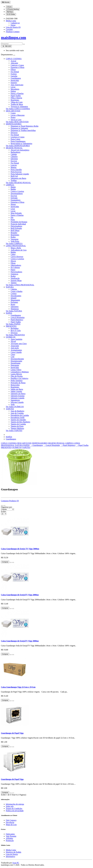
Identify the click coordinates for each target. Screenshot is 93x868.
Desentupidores (17, 193)
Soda (13, 404)
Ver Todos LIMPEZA (14, 244)
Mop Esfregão (16, 213)
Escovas (14, 161)
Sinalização (15, 278)
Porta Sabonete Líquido (20, 174)
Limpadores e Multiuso (20, 372)
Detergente (15, 365)
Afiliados (9, 838)
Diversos (14, 133)
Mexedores (15, 89)
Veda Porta (15, 241)
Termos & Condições (14, 808)
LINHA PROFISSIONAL (16, 246)
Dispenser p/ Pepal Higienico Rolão (25, 126)
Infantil (14, 298)
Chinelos (14, 157)
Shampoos (15, 309)
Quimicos (14, 274)
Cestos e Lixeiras (17, 191)
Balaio (13, 187)
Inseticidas (15, 80)
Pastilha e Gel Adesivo (19, 378)
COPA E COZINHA (14, 59)
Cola (12, 357)
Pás (12, 217)
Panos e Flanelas (17, 93)
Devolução (10, 822)
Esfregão (14, 198)
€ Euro (9, 7)
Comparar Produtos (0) (10, 501)
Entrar (13, 25)
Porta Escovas (16, 172)
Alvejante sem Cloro (19, 344)
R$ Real (10, 12)
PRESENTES (11, 326)
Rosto (13, 304)
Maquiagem (15, 300)
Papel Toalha (16, 96)
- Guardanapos (36, 445)
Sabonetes (15, 307)
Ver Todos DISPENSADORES (18, 146)
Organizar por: (7, 507)
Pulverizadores (16, 226)
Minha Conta (11, 850)
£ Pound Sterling (13, 9)
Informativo (10, 856)
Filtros (13, 70)
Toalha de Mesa (17, 104)
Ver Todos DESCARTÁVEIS (17, 122)
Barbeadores (15, 152)
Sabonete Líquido (17, 398)
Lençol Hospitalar (18, 317)
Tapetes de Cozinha (18, 424)
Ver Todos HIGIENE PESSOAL (18, 183)
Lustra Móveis (16, 374)
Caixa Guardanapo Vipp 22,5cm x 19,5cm (18, 687)
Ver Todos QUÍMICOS (15, 407)
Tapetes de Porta (17, 426)
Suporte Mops (16, 280)
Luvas (13, 87)
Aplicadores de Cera (19, 250)
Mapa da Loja (11, 825)
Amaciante (15, 346)
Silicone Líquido (17, 402)
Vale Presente (11, 836)
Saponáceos (15, 400)
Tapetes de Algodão (18, 420)
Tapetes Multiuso (17, 428)
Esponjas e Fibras (17, 67)
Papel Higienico (17, 320)
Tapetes (14, 283)
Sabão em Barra (17, 389)
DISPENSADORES (14, 124)
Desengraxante (16, 361)
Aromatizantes (16, 350)
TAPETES (10, 409)
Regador (14, 233)
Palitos (13, 91)
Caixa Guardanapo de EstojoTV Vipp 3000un (20, 641)
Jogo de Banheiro (17, 411)
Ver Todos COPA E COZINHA (18, 109)
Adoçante (14, 63)
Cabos (13, 254)
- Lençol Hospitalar (52, 445)
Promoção (10, 841)
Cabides (14, 154)
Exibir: (4, 512)
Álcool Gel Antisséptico (20, 150)
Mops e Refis (16, 248)
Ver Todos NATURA (14, 311)
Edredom (14, 159)
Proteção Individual (18, 224)
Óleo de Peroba (17, 376)
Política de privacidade (15, 811)
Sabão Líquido (16, 391)
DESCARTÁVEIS (13, 111)
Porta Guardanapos (18, 141)
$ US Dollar (11, 14)
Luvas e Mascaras (18, 115)
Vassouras (15, 239)
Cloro (13, 354)
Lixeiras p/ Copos (18, 137)
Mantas (14, 167)
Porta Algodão (16, 170)
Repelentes (15, 100)
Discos (13, 261)
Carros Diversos (17, 257)
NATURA (10, 287)
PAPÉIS (9, 313)
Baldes (13, 189)
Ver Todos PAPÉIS (13, 324)
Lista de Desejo (12, 854)
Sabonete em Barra (18, 394)
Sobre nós (10, 806)
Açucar (13, 61)
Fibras (13, 263)
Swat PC (16, 863)
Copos (13, 113)
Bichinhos (15, 328)
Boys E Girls (16, 331)
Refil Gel (14, 176)
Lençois (14, 165)
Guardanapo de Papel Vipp (12, 733)
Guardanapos (16, 78)
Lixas (13, 209)
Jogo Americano (17, 85)
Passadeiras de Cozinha (20, 415)
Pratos (13, 117)
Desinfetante (16, 363)
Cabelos (14, 289)
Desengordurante (17, 359)
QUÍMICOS (11, 337)
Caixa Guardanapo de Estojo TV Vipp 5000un (20, 549)
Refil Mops (15, 230)
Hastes (13, 204)
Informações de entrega (15, 804)
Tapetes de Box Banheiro (20, 422)
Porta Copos (15, 139)
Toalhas (14, 180)
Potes (13, 220)
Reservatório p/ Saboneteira (21, 143)
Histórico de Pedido (14, 852)
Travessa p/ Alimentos (19, 107)
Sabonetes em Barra (18, 178)
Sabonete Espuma (18, 396)
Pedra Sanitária (17, 381)
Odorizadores (16, 265)
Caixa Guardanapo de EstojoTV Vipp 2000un (20, 595)
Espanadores (16, 200)
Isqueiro (14, 83)
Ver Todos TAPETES (14, 431)
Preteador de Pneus (18, 383)
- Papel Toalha (82, 445)
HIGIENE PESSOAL (14, 148)
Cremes (14, 294)
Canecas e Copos (17, 65)
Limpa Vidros (16, 370)
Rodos (13, 237)
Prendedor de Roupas (19, 222)
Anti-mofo (15, 348)
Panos (13, 270)
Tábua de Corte (17, 102)
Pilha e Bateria (16, 98)
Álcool (13, 341)
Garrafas (14, 76)
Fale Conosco (11, 820)
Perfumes (14, 302)
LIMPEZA (10, 185)
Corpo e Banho (17, 291)
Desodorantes (16, 296)
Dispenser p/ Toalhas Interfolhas (23, 130)
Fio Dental (15, 72)
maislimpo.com (14, 37)
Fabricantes (10, 834)
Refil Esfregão (16, 228)
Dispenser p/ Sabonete (19, 128)
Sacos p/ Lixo (16, 120)
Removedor (15, 385)
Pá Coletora (15, 267)
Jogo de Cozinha (17, 413)
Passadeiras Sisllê (17, 418)
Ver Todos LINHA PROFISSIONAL (20, 285)
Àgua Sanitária (16, 339)
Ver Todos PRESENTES (15, 335)
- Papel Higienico (68, 445)
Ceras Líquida (16, 352)
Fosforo (14, 74)
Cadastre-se (15, 23)
